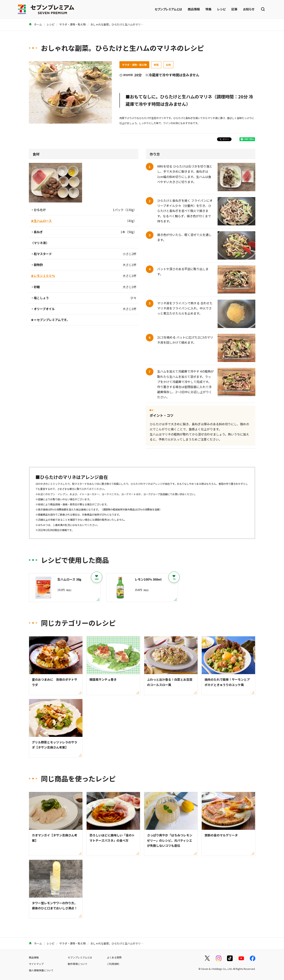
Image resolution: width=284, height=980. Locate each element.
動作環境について (78, 964)
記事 (234, 9)
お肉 (168, 65)
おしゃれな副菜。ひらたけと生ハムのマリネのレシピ (122, 24)
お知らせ (249, 9)
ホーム (35, 24)
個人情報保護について (41, 970)
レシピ (221, 9)
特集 (209, 9)
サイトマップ (36, 964)
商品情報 (194, 9)
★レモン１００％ (43, 276)
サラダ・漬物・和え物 (72, 24)
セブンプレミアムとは (168, 9)
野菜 (156, 65)
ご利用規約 (113, 964)
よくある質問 (114, 957)
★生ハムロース (41, 221)
